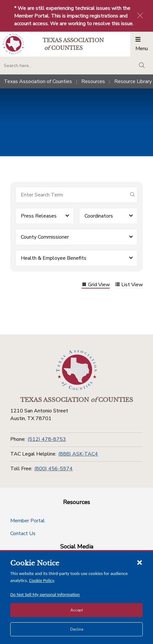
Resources (93, 81)
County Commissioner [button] (45, 237)
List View (129, 285)
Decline (77, 629)
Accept (77, 610)
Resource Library (133, 81)
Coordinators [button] (99, 216)
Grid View (96, 285)
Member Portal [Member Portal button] (28, 521)
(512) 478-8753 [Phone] (47, 439)
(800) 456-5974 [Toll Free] (53, 469)
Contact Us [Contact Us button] (23, 533)
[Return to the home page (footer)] (76, 370)
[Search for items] (71, 195)
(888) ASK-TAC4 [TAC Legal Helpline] (78, 454)
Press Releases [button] (39, 216)
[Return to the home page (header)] (13, 44)
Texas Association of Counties (38, 81)
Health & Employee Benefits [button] (54, 258)
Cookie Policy (42, 580)
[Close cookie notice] (140, 562)
